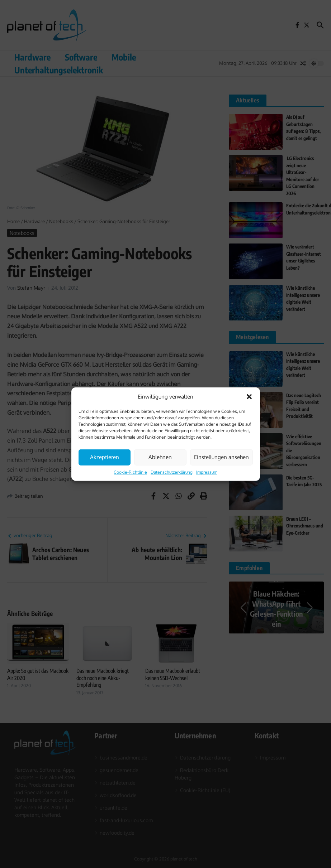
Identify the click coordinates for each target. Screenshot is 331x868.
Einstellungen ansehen (221, 457)
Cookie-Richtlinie (130, 472)
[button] (249, 397)
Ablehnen (160, 457)
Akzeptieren (105, 457)
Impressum (207, 472)
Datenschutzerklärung (172, 472)
